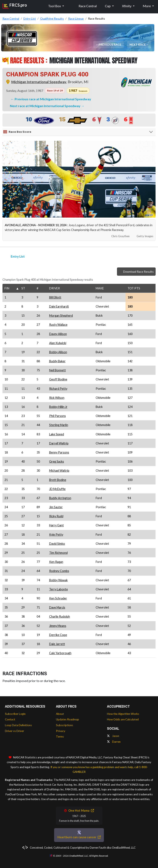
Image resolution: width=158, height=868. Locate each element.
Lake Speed (57, 434)
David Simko (57, 544)
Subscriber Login (15, 714)
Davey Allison (58, 334)
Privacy (61, 731)
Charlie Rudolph (60, 616)
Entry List (15, 256)
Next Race (138, 44)
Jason (113, 736)
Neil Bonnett (58, 370)
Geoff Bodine (58, 379)
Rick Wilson (57, 398)
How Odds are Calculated (123, 719)
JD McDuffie (57, 489)
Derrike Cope (58, 635)
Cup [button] (108, 6)
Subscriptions (64, 725)
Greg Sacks (57, 461)
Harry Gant (56, 525)
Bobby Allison (58, 352)
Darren (114, 742)
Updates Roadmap (67, 719)
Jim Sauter (56, 507)
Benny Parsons (59, 452)
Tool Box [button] (55, 6)
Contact (10, 719)
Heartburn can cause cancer (79, 837)
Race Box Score (17, 132)
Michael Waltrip (59, 471)
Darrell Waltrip (59, 443)
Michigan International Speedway (39, 82)
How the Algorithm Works (123, 714)
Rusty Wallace (58, 325)
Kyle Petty (56, 535)
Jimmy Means (58, 626)
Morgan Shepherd (61, 316)
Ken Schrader (58, 598)
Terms (60, 737)
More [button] (147, 6)
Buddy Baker (57, 361)
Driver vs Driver (15, 731)
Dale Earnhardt (59, 306)
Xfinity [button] (127, 6)
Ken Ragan (56, 562)
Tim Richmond (58, 553)
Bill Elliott (55, 297)
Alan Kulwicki (58, 343)
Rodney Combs (59, 571)
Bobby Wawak (58, 580)
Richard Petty (58, 389)
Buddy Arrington (60, 498)
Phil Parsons (58, 416)
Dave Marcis (57, 607)
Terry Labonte (59, 589)
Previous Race (110, 44)
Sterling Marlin (59, 425)
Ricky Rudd (56, 516)
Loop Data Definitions (18, 725)
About (60, 714)
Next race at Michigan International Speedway (45, 106)
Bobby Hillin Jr (58, 407)
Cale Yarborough (60, 653)
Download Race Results (136, 272)
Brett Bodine (58, 480)
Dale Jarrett (57, 644)
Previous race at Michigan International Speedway (53, 99)
